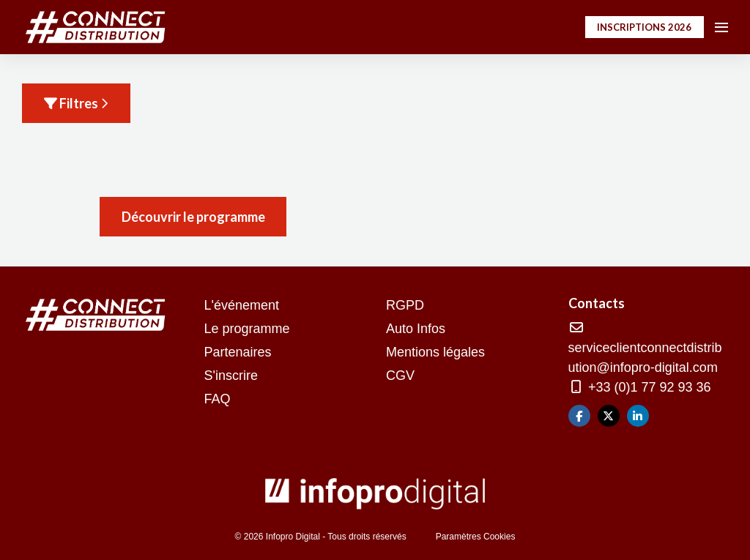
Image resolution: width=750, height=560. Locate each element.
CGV (400, 376)
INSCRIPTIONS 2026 (644, 27)
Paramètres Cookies (476, 537)
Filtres (76, 103)
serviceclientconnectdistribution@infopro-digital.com (645, 348)
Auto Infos (416, 329)
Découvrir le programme (193, 217)
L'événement (242, 305)
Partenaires (238, 352)
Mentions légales (435, 352)
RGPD (405, 305)
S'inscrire (231, 376)
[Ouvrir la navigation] (721, 27)
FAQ (218, 399)
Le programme (247, 329)
